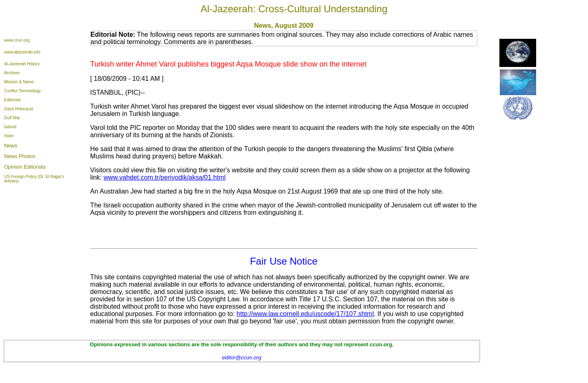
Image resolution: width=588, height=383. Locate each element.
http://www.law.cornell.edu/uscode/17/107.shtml (305, 314)
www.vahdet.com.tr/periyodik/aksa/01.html (165, 177)
